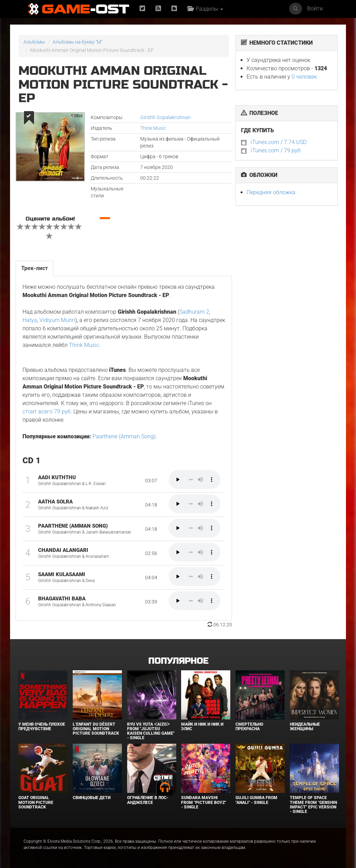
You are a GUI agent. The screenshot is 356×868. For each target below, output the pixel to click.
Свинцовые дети (92, 798)
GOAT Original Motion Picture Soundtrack (36, 802)
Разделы (205, 9)
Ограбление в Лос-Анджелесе (148, 800)
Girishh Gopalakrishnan (166, 117)
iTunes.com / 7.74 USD (279, 142)
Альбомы (34, 42)
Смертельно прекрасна (249, 727)
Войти (315, 8)
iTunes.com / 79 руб (276, 150)
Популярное (178, 661)
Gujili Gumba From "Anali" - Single (256, 800)
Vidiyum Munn (57, 320)
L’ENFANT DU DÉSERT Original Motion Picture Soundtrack (96, 729)
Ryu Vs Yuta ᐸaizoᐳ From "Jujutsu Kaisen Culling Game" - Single (151, 731)
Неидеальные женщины (305, 727)
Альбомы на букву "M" (78, 42)
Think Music (153, 128)
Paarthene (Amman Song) (124, 436)
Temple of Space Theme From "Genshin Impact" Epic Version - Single (313, 805)
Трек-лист (34, 268)
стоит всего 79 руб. (47, 411)
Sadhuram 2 (194, 312)
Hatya (30, 320)
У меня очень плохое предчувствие (42, 727)
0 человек (304, 77)
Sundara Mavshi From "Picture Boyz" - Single (204, 802)
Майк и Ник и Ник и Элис (202, 727)
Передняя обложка (271, 192)
